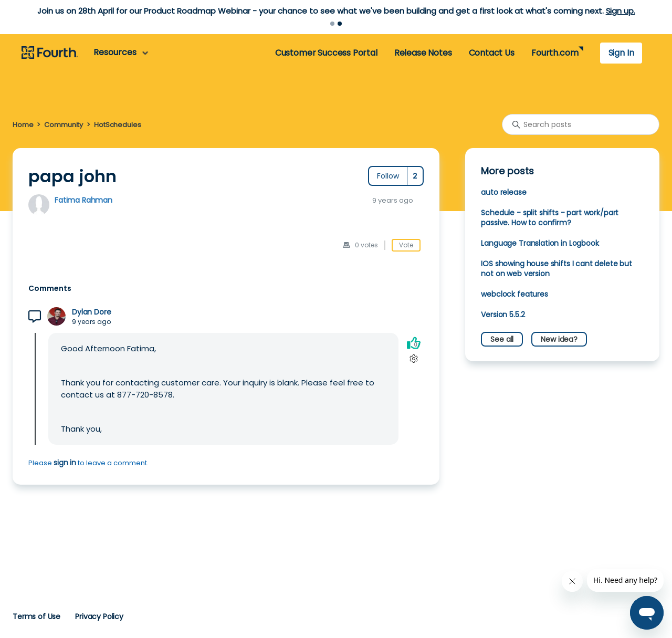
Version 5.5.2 (503, 315)
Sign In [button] (621, 53)
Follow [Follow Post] (388, 176)
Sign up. (621, 11)
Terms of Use (36, 616)
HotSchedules (117, 125)
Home (23, 125)
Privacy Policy (99, 616)
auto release (503, 192)
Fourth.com (555, 53)
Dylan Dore (91, 312)
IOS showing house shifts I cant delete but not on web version (556, 269)
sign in (65, 463)
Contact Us (492, 53)
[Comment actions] (413, 358)
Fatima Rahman (83, 200)
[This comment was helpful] (414, 343)
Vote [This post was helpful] (406, 245)
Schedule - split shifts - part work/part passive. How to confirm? (550, 218)
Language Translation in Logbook (540, 243)
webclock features (514, 294)
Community (64, 125)
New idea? (559, 339)
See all (502, 339)
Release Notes (423, 53)
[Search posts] (581, 124)
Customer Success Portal (326, 53)
